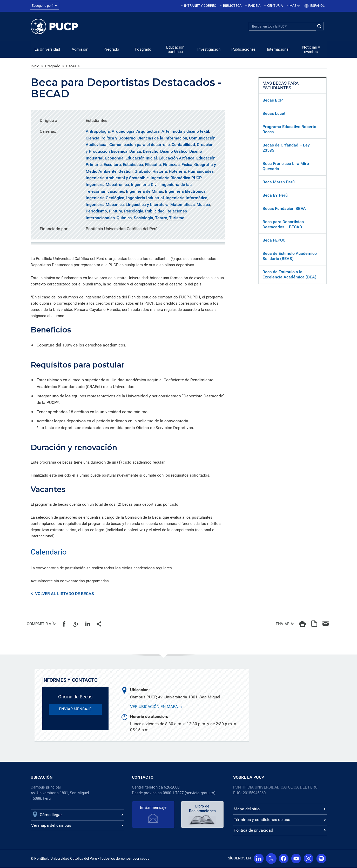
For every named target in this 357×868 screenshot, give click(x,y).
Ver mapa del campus (51, 826)
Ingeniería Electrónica (185, 192)
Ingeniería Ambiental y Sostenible (117, 178)
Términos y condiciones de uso (262, 820)
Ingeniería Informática (187, 198)
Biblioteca (232, 6)
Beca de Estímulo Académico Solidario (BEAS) (290, 256)
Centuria (275, 6)
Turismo (177, 218)
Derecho (151, 152)
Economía (114, 158)
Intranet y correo (200, 6)
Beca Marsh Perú (279, 182)
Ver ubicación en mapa (154, 707)
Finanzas (171, 165)
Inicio (35, 66)
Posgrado (143, 50)
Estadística (133, 165)
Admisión (80, 50)
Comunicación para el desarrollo (140, 145)
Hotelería (177, 172)
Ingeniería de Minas (144, 192)
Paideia (254, 6)
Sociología (143, 218)
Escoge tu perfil (45, 6)
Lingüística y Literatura (147, 205)
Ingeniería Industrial (145, 198)
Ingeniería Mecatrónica (107, 185)
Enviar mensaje (153, 808)
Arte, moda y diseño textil (185, 132)
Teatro (161, 218)
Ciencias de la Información (162, 138)
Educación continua (175, 50)
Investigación (209, 50)
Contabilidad (183, 145)
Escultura (112, 165)
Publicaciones (244, 50)
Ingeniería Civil (145, 185)
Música (203, 205)
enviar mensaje (75, 709)
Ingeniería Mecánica (105, 205)
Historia (160, 172)
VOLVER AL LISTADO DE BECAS (65, 594)
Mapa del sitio (247, 809)
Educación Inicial (141, 158)
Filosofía (153, 165)
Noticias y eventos (311, 50)
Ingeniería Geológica (105, 198)
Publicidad (155, 211)
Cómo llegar (51, 815)
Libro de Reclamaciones (202, 809)
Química (124, 218)
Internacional (278, 50)
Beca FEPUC (274, 240)
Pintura (116, 211)
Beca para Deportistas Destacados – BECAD (283, 225)
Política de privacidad (253, 830)
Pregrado (111, 50)
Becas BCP (273, 100)
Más (295, 6)
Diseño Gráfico (174, 152)
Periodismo (96, 211)
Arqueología (123, 132)
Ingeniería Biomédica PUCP (176, 178)
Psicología (134, 211)
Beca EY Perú (275, 195)
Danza (135, 152)
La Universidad (47, 50)
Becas (71, 66)
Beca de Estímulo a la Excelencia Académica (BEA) (289, 275)
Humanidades (201, 172)
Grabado (143, 172)
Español (317, 6)
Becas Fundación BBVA (284, 209)
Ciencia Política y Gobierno (111, 138)
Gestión (126, 172)
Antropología (98, 132)
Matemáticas (183, 205)
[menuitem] (199, 6)
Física (187, 165)
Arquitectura (148, 132)
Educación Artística (177, 158)
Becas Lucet (274, 114)
